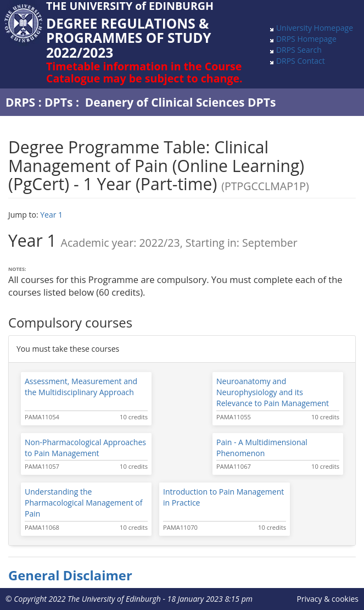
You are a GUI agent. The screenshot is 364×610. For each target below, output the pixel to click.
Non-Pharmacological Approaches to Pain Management (85, 448)
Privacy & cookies (327, 599)
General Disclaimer (70, 575)
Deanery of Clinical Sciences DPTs (181, 102)
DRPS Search (299, 50)
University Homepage (315, 28)
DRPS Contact (301, 61)
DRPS (20, 102)
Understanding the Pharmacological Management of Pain (84, 503)
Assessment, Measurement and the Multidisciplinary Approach (81, 387)
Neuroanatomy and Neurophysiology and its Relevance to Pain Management (273, 392)
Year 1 (51, 215)
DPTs (58, 102)
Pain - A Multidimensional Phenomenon (262, 448)
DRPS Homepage (306, 39)
